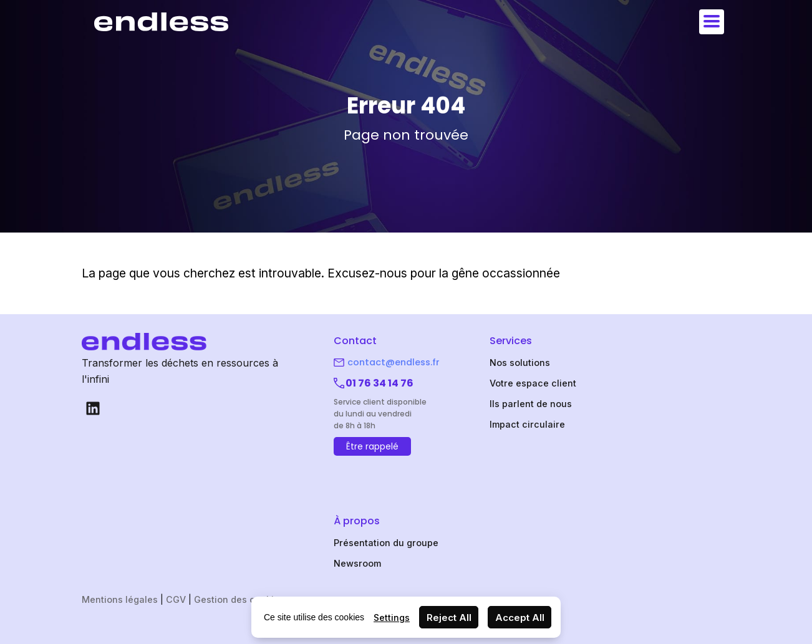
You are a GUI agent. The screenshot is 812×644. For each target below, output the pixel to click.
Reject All (449, 618)
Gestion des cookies (239, 599)
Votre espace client (533, 383)
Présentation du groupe (386, 543)
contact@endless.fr (394, 362)
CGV (176, 599)
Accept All (520, 618)
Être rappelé (372, 446)
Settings (392, 618)
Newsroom (357, 563)
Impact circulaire (527, 424)
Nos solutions (520, 363)
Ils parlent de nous (531, 404)
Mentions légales (120, 599)
